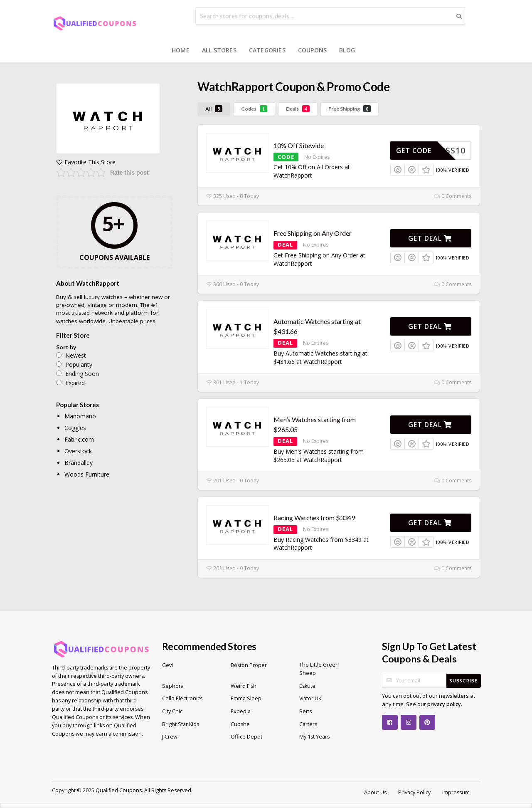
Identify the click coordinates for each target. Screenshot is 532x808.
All (214, 109)
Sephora (173, 686)
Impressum (456, 792)
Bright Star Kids (181, 724)
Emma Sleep (246, 698)
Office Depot (246, 737)
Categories (267, 50)
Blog (347, 50)
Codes (254, 109)
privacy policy (444, 704)
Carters (308, 724)
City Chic (172, 711)
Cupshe (240, 724)
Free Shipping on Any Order (313, 233)
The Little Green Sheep (319, 669)
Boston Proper (249, 665)
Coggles (75, 428)
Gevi (167, 665)
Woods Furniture (87, 474)
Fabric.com (79, 439)
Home (181, 50)
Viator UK (310, 698)
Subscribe (464, 681)
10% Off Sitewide (299, 145)
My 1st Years (314, 737)
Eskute (307, 686)
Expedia (241, 711)
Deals (298, 109)
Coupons (312, 50)
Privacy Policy (414, 792)
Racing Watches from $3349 (314, 518)
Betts (305, 711)
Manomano (80, 416)
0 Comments (453, 196)
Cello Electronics (182, 698)
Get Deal (430, 238)
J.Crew (170, 737)
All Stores (219, 50)
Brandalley (79, 463)
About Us (375, 792)
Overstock (78, 451)
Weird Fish (244, 686)
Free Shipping (350, 109)
